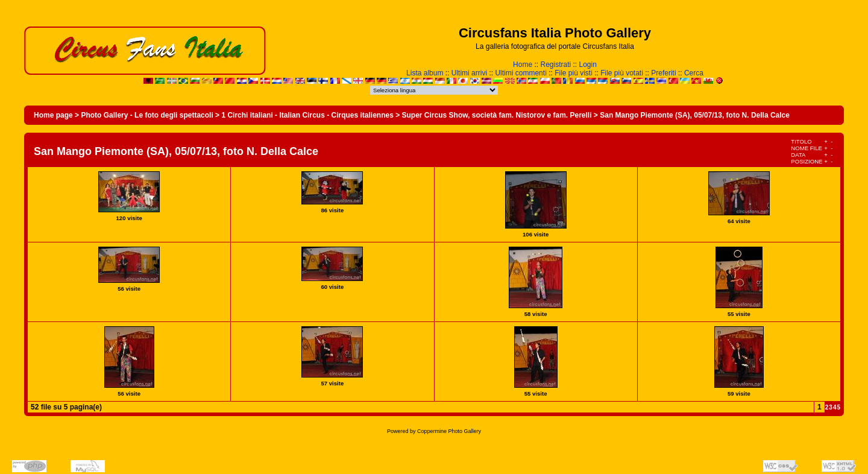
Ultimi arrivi (469, 73)
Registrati (555, 65)
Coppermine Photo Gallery (449, 431)
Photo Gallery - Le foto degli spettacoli (147, 115)
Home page (53, 115)
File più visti (574, 73)
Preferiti (663, 73)
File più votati (622, 73)
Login (588, 65)
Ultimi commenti (520, 73)
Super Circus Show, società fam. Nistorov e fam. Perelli (497, 115)
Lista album (425, 73)
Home (523, 65)
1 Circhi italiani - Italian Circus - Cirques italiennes (307, 115)
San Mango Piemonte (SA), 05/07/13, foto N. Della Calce (695, 115)
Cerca (694, 73)
